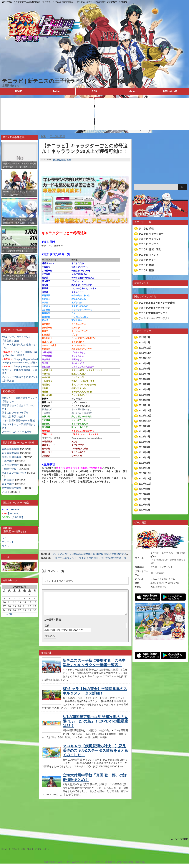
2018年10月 (145, 421)
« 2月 (9, 614)
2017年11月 (145, 479)
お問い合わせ (170, 91)
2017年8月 (144, 494)
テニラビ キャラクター (151, 234)
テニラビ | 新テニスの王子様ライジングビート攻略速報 (68, 81)
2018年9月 (144, 426)
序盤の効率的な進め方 (14, 417)
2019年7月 (144, 374)
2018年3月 (144, 458)
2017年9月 (144, 489)
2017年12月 (145, 473)
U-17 (4, 492)
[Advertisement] (19, 299)
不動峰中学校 (9, 469)
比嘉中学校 (8, 461)
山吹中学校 (8, 480)
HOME (19, 91)
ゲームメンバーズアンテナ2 (154, 318)
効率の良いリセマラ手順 (15, 413)
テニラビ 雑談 (146, 270)
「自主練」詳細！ (11, 341)
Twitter (57, 91)
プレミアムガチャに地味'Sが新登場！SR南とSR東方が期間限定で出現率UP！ (95, 554)
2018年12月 (145, 410)
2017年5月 (144, 510)
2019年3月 (144, 395)
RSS (94, 91)
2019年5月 (144, 384)
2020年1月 (144, 343)
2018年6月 (144, 442)
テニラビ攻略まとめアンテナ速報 (157, 303)
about (132, 91)
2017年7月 (144, 499)
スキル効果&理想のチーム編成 (18, 420)
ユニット (7, 546)
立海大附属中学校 (11, 457)
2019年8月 (144, 369)
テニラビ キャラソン (150, 239)
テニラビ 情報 (59, 160)
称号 (69, 160)
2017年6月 (144, 505)
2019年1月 (144, 405)
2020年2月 (144, 337)
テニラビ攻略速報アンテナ (153, 313)
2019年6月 (144, 379)
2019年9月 (144, 363)
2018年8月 (144, 431)
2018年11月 (145, 416)
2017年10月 (145, 484)
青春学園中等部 (10, 449)
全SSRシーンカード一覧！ (16, 337)
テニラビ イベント (149, 255)
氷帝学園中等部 (10, 453)
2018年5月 (144, 447)
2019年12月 (145, 348)
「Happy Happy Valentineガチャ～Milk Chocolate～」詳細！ (20, 370)
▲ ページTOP (179, 843)
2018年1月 (144, 468)
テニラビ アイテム (149, 244)
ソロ (4, 538)
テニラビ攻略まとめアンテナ (154, 308)
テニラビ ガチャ (147, 260)
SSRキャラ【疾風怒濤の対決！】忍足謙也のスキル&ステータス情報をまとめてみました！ (95, 755)
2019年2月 (144, 400)
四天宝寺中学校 (10, 465)
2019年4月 (144, 389)
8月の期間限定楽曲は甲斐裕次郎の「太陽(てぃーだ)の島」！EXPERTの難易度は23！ (95, 726)
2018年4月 (144, 452)
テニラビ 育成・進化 (150, 249)
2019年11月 (145, 353)
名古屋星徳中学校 (11, 488)
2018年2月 (144, 463)
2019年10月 (145, 358)
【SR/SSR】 (12, 510)
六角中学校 (8, 484)
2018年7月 (144, 437)
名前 (47, 630)
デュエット (8, 542)
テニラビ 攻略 (146, 229)
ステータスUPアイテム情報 (17, 432)
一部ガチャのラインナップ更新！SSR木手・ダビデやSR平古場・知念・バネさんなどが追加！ (104, 558)
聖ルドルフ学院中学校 (14, 473)
